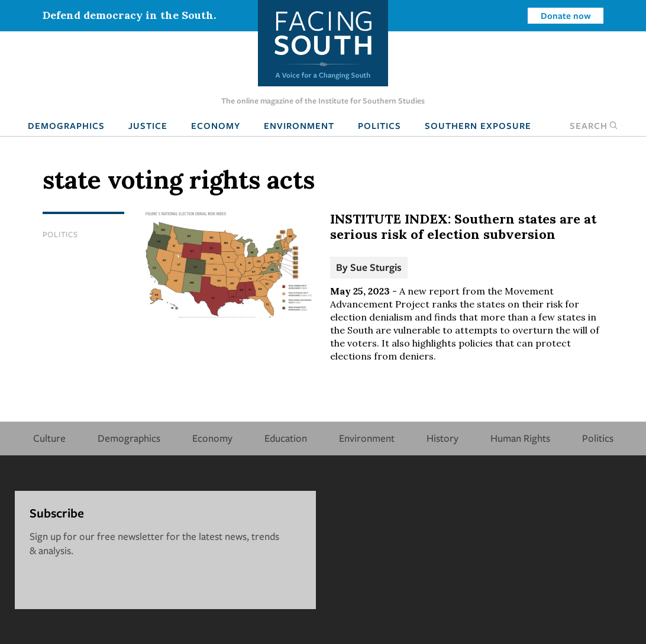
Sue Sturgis (376, 267)
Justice (148, 125)
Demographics (66, 125)
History (442, 438)
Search (594, 125)
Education (286, 438)
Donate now (566, 15)
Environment (299, 125)
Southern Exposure (478, 125)
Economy (216, 125)
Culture (49, 438)
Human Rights (520, 438)
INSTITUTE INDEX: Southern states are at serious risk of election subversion (463, 226)
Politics (379, 125)
